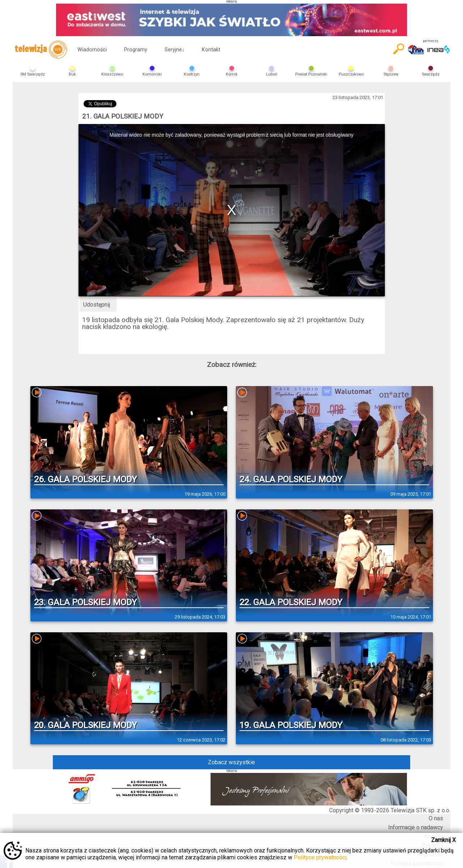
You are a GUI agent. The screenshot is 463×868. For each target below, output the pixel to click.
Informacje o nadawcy (416, 827)
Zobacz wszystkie (231, 762)
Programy (136, 50)
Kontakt (211, 50)
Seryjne (175, 50)
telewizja (41, 50)
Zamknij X (443, 840)
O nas (436, 818)
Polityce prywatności (320, 857)
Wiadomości (92, 50)
